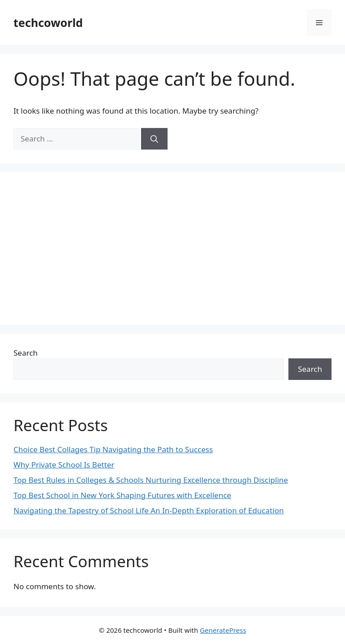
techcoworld (48, 22)
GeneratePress (223, 630)
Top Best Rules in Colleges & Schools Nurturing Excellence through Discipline (151, 480)
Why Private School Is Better (64, 465)
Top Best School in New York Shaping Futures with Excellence (122, 495)
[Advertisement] (172, 248)
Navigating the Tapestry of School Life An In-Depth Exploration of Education (149, 510)
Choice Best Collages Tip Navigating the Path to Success (113, 449)
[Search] (154, 139)
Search (26, 353)
